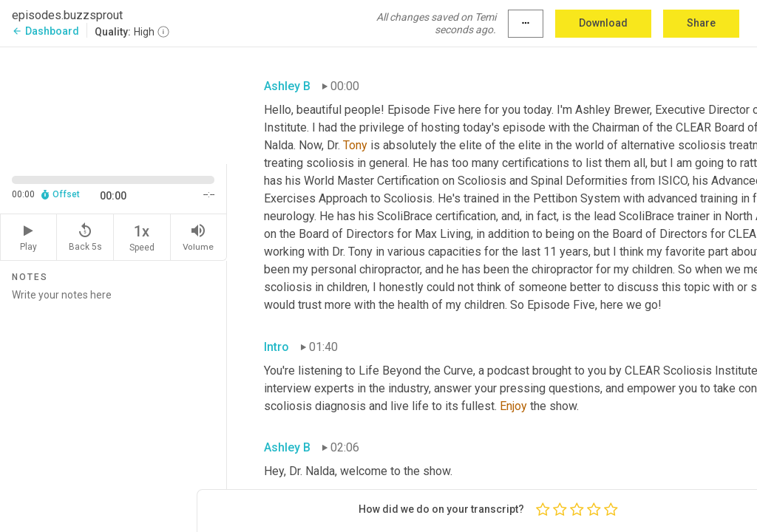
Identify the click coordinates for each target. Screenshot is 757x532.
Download (603, 23)
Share (701, 23)
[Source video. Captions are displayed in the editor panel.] (113, 104)
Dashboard (45, 31)
